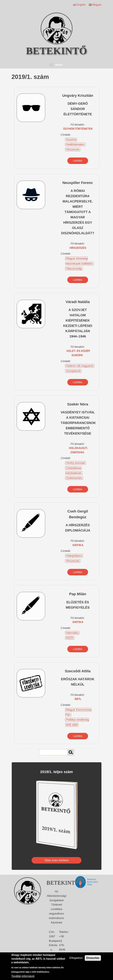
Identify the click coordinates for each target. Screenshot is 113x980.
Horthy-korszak (76, 463)
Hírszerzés (73, 149)
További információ (23, 976)
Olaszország (74, 269)
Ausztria (71, 140)
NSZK (70, 638)
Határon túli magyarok (80, 366)
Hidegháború (74, 556)
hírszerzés (78, 248)
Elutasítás (93, 958)
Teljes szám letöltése (57, 860)
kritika (78, 545)
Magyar (95, 5)
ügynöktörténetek (78, 129)
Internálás (72, 633)
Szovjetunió (73, 371)
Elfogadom (76, 958)
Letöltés (78, 161)
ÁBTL (78, 699)
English (79, 5)
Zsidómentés (74, 478)
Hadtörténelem (75, 145)
